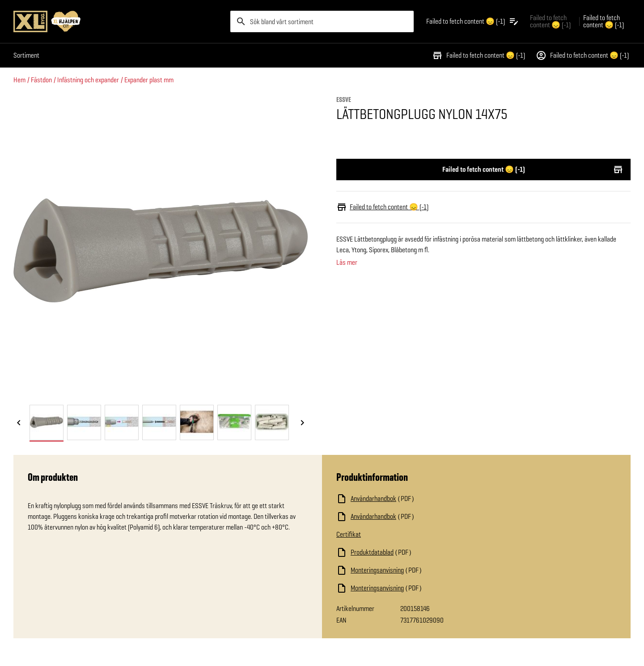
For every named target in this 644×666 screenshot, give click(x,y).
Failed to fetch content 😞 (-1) (479, 55)
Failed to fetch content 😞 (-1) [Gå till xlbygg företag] (550, 21)
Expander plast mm (149, 80)
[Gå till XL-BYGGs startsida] (118, 21)
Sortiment (26, 55)
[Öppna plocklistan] (473, 21)
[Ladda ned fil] (426, 499)
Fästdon (41, 80)
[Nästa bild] (302, 423)
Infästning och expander (88, 80)
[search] (322, 21)
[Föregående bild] (19, 423)
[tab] (47, 422)
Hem (19, 80)
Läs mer (347, 263)
